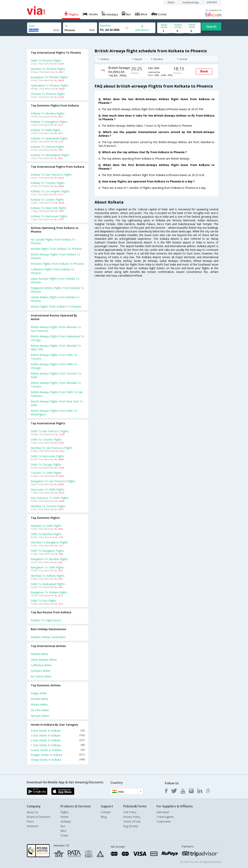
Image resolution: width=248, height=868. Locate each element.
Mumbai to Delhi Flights (46, 526)
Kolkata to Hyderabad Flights (49, 138)
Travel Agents (165, 817)
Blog (104, 817)
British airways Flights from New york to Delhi (57, 403)
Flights (65, 812)
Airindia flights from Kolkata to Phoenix (56, 249)
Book (204, 71)
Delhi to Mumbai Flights (46, 534)
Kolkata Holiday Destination (48, 637)
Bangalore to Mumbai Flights (49, 559)
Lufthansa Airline (41, 665)
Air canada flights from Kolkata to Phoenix (53, 241)
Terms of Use (132, 821)
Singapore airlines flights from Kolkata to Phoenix (57, 290)
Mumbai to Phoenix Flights (48, 69)
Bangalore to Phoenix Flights (49, 77)
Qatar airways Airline (44, 660)
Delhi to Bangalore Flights (47, 551)
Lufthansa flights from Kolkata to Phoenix (53, 271)
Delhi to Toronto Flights (46, 440)
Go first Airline (40, 710)
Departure (105, 25)
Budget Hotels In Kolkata (58, 755)
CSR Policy (130, 812)
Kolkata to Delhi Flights (46, 130)
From (32, 26)
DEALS (171, 2)
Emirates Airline (40, 671)
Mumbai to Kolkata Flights (48, 576)
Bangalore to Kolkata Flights (49, 592)
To (66, 26)
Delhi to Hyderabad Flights (48, 584)
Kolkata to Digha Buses (46, 620)
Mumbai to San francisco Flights (52, 448)
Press (30, 821)
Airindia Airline (40, 654)
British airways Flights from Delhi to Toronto (54, 357)
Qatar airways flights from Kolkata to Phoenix (55, 280)
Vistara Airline (39, 704)
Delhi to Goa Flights (44, 601)
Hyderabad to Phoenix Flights (50, 86)
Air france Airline (41, 676)
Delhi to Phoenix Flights (46, 61)
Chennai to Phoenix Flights (48, 94)
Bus (63, 826)
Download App (191, 2)
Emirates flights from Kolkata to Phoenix (57, 264)
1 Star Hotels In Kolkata (58, 745)
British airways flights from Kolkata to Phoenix (56, 256)
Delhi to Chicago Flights (46, 465)
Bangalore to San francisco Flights (53, 481)
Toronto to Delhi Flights (46, 473)
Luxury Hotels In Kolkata (58, 750)
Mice (63, 831)
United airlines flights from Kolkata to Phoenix (55, 299)
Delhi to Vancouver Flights (48, 456)
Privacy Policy (132, 817)
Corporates (164, 821)
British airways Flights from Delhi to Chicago (54, 366)
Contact (106, 812)
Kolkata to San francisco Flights (51, 175)
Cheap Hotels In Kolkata (58, 760)
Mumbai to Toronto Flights (48, 506)
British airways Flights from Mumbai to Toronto (56, 385)
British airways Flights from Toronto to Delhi (56, 375)
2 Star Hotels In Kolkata (58, 740)
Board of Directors (39, 817)
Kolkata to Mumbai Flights (48, 113)
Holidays (66, 821)
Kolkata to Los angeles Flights (50, 191)
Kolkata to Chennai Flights (48, 147)
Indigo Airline (39, 693)
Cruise (64, 835)
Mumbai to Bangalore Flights (49, 542)
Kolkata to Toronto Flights (48, 183)
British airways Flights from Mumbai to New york (56, 347)
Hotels (65, 817)
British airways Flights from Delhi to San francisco (57, 394)
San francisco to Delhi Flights (50, 498)
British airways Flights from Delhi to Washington (54, 413)
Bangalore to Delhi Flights (47, 567)
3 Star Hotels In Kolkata (58, 735)
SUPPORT (212, 2)
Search (211, 27)
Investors (33, 826)
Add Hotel (163, 812)
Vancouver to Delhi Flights (48, 489)
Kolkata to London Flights (47, 200)
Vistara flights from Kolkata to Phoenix (56, 306)
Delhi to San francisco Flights (50, 431)
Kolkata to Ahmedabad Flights (50, 155)
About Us (33, 812)
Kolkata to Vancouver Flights (49, 216)
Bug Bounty (131, 826)
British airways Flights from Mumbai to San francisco (56, 329)
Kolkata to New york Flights (49, 208)
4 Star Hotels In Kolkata (58, 731)
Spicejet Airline (40, 716)
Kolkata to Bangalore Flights (49, 122)
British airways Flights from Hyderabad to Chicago (58, 338)
